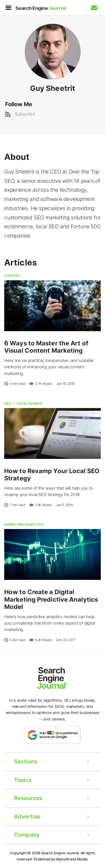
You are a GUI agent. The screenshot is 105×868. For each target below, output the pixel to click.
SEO (7, 403)
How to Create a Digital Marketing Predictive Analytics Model (51, 599)
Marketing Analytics (24, 524)
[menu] (11, 8)
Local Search (29, 403)
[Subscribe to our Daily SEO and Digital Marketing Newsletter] (94, 8)
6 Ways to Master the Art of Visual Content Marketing (46, 347)
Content (12, 276)
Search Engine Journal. (60, 853)
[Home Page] (41, 9)
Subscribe (25, 114)
